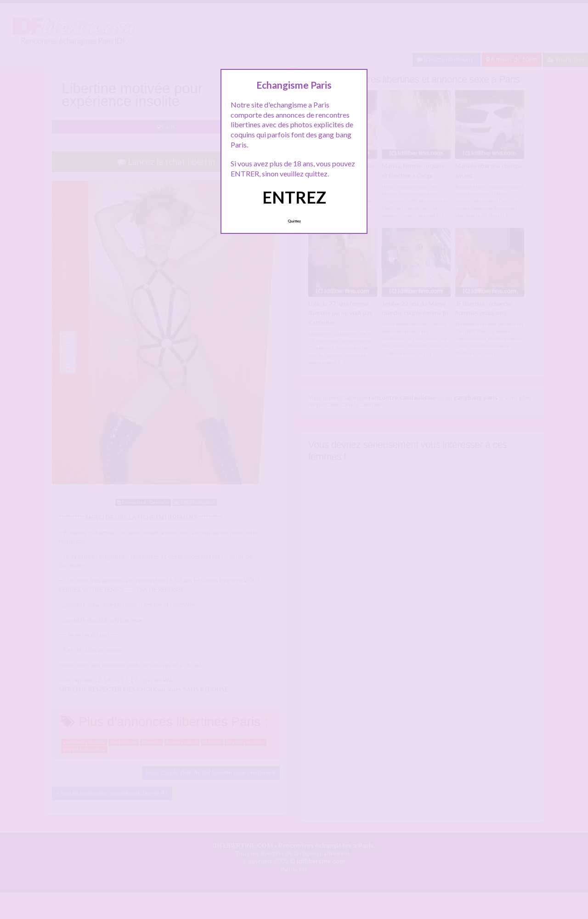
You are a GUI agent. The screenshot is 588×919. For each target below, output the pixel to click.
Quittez (294, 221)
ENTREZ (294, 197)
